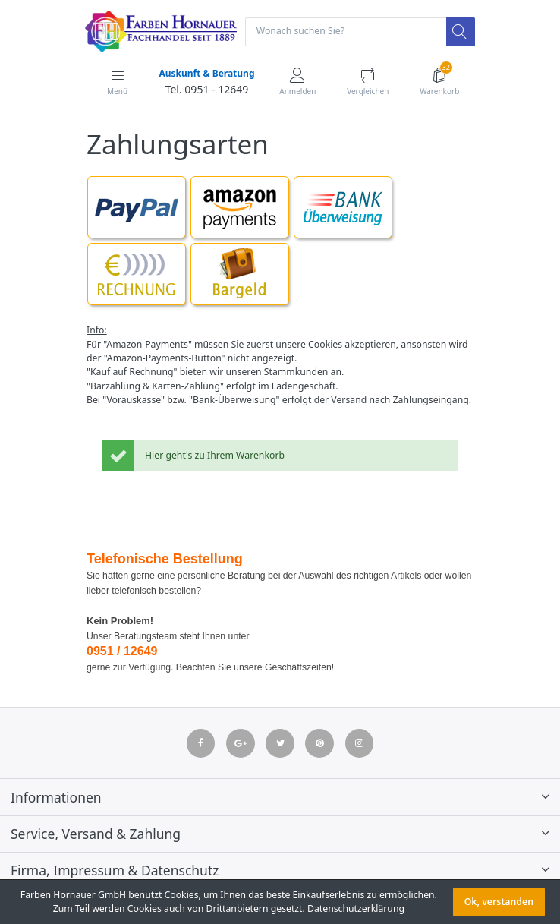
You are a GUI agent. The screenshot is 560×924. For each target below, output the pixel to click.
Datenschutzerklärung (356, 908)
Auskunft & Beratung (206, 73)
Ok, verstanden (499, 902)
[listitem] (280, 460)
